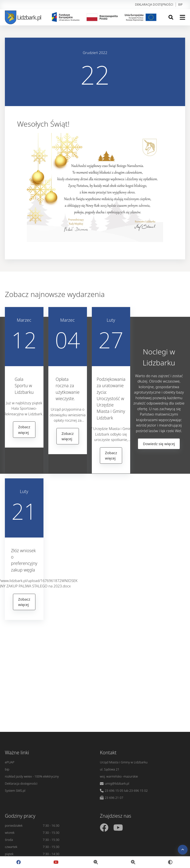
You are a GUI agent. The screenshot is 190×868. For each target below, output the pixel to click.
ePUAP (10, 762)
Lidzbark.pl (23, 17)
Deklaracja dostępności (154, 5)
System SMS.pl (15, 791)
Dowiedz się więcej (159, 444)
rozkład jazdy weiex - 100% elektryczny (32, 776)
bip (180, 5)
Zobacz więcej (24, 430)
